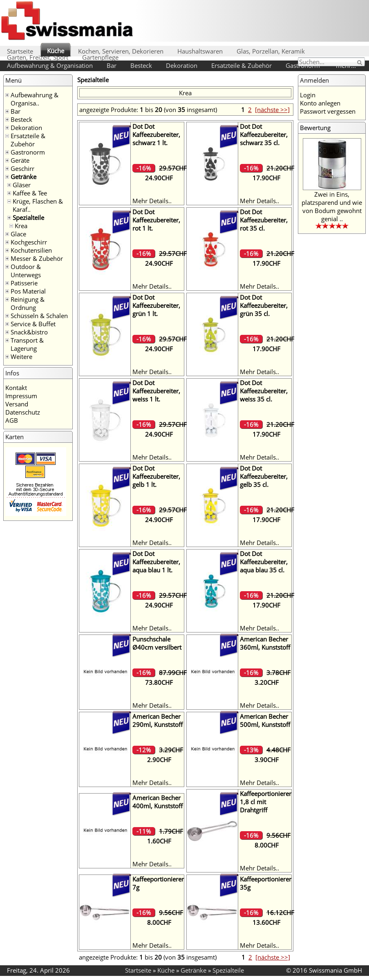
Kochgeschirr (29, 242)
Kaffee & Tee (30, 193)
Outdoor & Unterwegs (26, 271)
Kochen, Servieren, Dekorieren (121, 51)
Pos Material (28, 291)
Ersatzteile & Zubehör (242, 65)
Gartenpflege (100, 57)
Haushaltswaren (200, 51)
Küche (56, 51)
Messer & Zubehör (37, 258)
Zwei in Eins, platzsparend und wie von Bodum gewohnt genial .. (332, 206)
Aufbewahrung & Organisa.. (35, 99)
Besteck (141, 65)
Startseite (20, 51)
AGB (12, 420)
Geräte (20, 160)
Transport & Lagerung (27, 344)
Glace (18, 234)
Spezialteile (28, 218)
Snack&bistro (29, 332)
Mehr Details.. (152, 201)
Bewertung (315, 128)
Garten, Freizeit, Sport (38, 57)
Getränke (23, 177)
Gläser (22, 185)
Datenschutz (23, 412)
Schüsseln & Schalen (39, 316)
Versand (17, 404)
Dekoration (182, 65)
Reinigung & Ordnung (28, 303)
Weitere (21, 357)
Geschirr (22, 168)
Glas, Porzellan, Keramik (271, 51)
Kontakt (16, 388)
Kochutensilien (31, 250)
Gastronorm (28, 152)
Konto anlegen (320, 103)
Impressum (21, 396)
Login (308, 95)
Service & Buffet (33, 324)
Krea (21, 226)
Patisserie (24, 283)
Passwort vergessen (328, 111)
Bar (112, 65)
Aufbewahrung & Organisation (50, 65)
